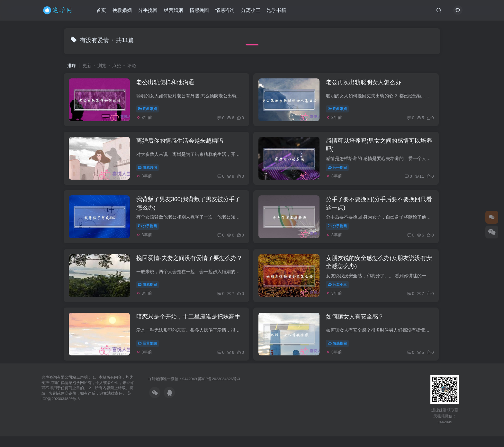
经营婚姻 (174, 11)
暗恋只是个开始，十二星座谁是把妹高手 (190, 326)
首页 (101, 11)
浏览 (102, 66)
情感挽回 (199, 11)
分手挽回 (148, 11)
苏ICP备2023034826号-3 (219, 389)
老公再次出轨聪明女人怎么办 (366, 83)
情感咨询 (225, 11)
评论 (131, 66)
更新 (87, 66)
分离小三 (251, 11)
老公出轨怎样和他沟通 (167, 83)
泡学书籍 (276, 11)
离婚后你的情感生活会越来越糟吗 (181, 144)
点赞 (117, 66)
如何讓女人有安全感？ (357, 326)
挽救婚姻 (122, 11)
